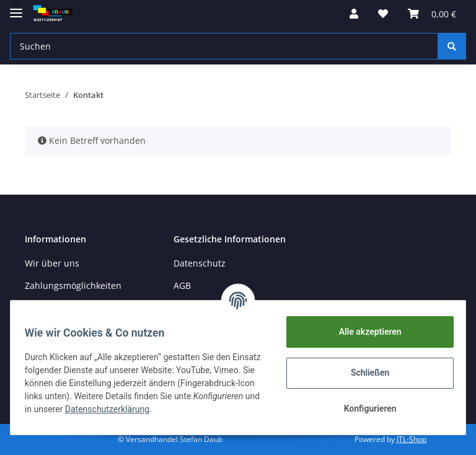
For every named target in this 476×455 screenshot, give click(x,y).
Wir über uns (52, 263)
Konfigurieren (364, 409)
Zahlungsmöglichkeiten (73, 285)
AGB (182, 285)
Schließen (365, 373)
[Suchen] (224, 46)
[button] (354, 14)
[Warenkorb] (432, 14)
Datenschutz (200, 263)
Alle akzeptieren (364, 332)
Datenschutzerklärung (201, 409)
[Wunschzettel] (383, 14)
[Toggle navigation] (16, 8)
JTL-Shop (412, 439)
